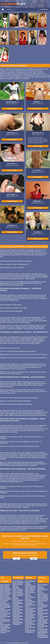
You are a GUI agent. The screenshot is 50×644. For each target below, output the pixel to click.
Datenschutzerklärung (16, 643)
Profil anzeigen (12, 109)
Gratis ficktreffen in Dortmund (18, 601)
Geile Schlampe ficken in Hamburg (6, 589)
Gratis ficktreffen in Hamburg (5, 614)
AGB (11, 643)
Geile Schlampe (5, 605)
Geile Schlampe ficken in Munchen (6, 592)
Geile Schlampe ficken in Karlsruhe (30, 594)
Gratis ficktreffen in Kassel (43, 627)
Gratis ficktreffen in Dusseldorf (5, 625)
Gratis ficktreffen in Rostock (43, 624)
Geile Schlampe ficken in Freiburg (43, 595)
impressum (26, 643)
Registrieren (44, 9)
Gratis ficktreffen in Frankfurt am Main (5, 621)
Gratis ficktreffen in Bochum (18, 620)
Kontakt (22, 643)
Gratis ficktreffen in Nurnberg (18, 614)
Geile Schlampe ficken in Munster (43, 598)
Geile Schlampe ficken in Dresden (18, 593)
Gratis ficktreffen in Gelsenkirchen (43, 636)
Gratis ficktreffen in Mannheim (30, 609)
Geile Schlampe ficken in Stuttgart (18, 582)
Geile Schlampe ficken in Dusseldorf (18, 586)
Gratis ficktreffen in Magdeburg (30, 631)
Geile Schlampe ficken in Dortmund (43, 602)
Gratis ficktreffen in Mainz (43, 614)
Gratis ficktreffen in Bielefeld (30, 603)
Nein (34, 559)
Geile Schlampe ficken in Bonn (30, 590)
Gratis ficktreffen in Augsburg (30, 622)
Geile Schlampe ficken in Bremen (30, 587)
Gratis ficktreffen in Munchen (5, 611)
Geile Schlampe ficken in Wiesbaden (30, 599)
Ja (16, 559)
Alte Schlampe (5, 604)
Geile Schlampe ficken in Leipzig (18, 590)
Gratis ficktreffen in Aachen (30, 625)
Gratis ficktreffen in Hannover (18, 611)
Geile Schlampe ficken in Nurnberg (30, 583)
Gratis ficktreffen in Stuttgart (5, 628)
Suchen (10, 9)
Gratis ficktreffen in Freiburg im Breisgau (43, 607)
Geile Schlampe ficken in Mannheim (43, 586)
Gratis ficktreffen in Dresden (18, 607)
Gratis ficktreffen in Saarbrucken (43, 630)
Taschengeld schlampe (4, 601)
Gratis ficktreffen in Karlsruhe (30, 612)
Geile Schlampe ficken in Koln (5, 595)
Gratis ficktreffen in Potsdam (43, 633)
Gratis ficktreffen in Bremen (5, 632)
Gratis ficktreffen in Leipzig (18, 604)
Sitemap (8, 643)
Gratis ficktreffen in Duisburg (18, 617)
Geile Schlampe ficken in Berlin (5, 585)
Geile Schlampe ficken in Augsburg (43, 591)
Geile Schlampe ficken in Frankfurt (6, 598)
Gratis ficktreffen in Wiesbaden (30, 615)
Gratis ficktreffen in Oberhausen (43, 620)
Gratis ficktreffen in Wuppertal (18, 623)
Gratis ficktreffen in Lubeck (43, 617)
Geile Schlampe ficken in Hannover (18, 597)
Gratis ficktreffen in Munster (30, 618)
